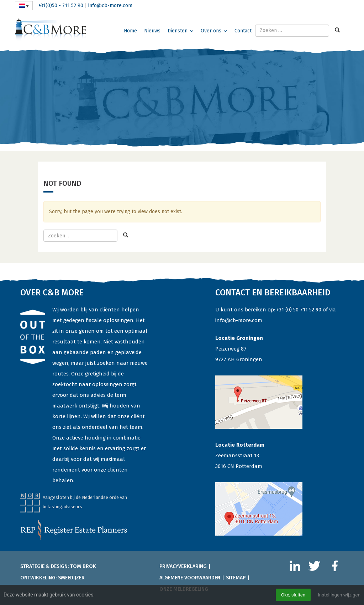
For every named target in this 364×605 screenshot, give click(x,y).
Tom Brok (83, 566)
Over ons (211, 31)
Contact (243, 31)
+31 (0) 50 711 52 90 (299, 310)
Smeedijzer (71, 578)
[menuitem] (24, 6)
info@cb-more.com (110, 6)
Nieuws (152, 31)
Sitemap (236, 578)
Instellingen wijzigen (338, 595)
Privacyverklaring (183, 566)
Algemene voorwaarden (190, 578)
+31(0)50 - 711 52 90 (61, 6)
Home (130, 31)
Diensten (178, 31)
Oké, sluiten (290, 595)
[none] (24, 6)
